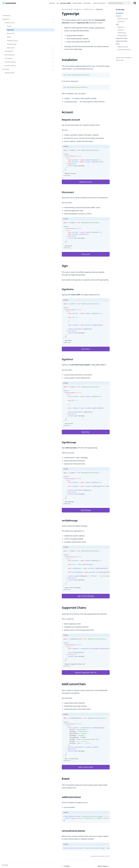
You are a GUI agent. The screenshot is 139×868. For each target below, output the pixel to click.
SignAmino (121, 27)
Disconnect (121, 22)
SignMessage (122, 33)
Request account (123, 19)
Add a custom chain (69, 754)
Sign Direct (70, 421)
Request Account (70, 174)
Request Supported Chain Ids (69, 662)
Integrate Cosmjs (12, 34)
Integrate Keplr (12, 38)
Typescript (10, 24)
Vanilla (9, 20)
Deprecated (14, 42)
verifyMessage (122, 36)
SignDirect (121, 30)
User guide (12, 63)
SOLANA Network (13, 59)
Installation (120, 13)
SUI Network (13, 52)
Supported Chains (122, 38)
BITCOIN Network (13, 56)
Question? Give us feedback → (124, 58)
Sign (117, 24)
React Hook (11, 27)
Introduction (6, 9)
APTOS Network (13, 49)
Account (119, 16)
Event (118, 44)
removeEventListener (124, 50)
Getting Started (10, 67)
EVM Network (13, 45)
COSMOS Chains (13, 16)
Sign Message (70, 499)
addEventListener (123, 47)
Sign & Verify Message (70, 585)
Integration (12, 13)
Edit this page (120, 60)
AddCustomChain (122, 41)
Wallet (9, 31)
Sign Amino (70, 338)
